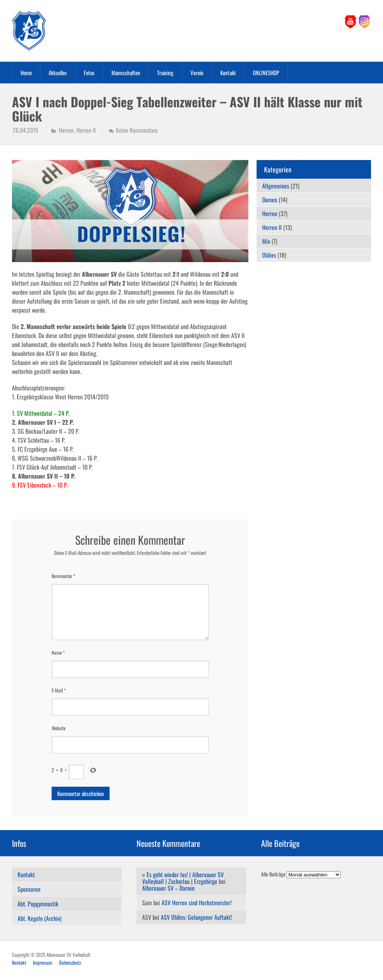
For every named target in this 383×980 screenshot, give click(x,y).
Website (59, 728)
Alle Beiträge (273, 874)
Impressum (43, 962)
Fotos (89, 73)
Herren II (86, 130)
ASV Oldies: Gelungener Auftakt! (196, 917)
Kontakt (228, 73)
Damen (270, 200)
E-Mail (59, 690)
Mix (266, 241)
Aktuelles (58, 73)
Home (26, 73)
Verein (197, 73)
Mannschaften (126, 73)
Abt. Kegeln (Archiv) (39, 918)
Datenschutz (70, 962)
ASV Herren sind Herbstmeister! (197, 903)
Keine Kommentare (137, 130)
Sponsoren (29, 889)
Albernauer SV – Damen (168, 888)
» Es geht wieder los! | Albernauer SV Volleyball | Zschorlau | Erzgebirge (183, 878)
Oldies (269, 255)
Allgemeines (276, 186)
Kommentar (63, 576)
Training (165, 73)
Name (58, 652)
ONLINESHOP (266, 73)
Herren (66, 130)
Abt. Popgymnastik (38, 904)
